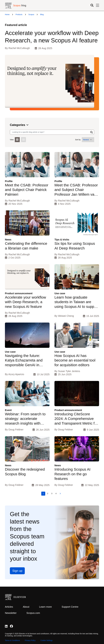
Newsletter (11, 613)
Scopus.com (33, 613)
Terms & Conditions (12, 640)
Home (7, 14)
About (26, 607)
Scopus (31, 14)
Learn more (45, 607)
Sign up (17, 571)
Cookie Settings (47, 640)
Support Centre (70, 607)
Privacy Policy (30, 640)
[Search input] (50, 132)
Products (19, 14)
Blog (42, 14)
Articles (9, 607)
